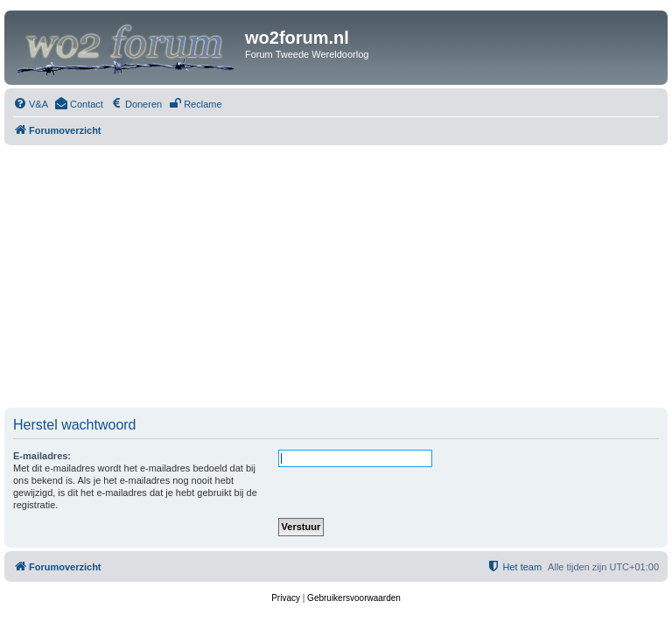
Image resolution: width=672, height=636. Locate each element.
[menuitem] (31, 104)
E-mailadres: (42, 456)
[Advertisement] (336, 276)
